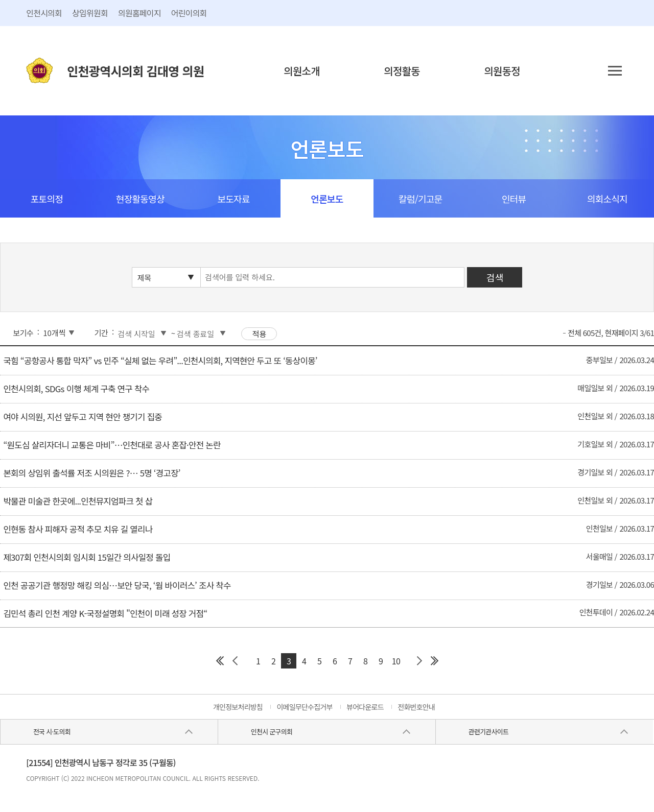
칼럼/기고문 (420, 199)
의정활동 (402, 71)
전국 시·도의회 (52, 732)
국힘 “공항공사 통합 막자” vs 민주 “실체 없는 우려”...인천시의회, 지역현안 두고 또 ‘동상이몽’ (160, 361)
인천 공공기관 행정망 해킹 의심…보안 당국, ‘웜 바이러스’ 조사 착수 (117, 585)
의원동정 (502, 71)
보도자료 (233, 199)
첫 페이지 (220, 661)
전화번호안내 (416, 707)
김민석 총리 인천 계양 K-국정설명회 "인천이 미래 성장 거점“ (105, 613)
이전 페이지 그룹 (235, 661)
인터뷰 (514, 199)
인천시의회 (44, 13)
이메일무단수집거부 (304, 707)
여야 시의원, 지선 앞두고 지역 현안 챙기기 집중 (83, 417)
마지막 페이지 (434, 661)
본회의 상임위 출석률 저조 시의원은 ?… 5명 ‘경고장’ (91, 473)
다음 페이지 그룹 (419, 661)
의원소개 (302, 71)
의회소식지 (607, 199)
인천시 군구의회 (272, 732)
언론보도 (327, 199)
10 (396, 661)
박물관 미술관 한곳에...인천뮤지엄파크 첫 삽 (78, 501)
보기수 (23, 333)
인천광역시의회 (135, 71)
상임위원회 (90, 13)
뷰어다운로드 (365, 707)
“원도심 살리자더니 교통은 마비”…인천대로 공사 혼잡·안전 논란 (112, 445)
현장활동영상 (140, 199)
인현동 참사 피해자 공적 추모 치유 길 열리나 (78, 529)
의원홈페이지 (139, 13)
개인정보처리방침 (238, 707)
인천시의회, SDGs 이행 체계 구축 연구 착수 (76, 389)
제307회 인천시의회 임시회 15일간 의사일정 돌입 (87, 557)
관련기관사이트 (488, 732)
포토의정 (47, 199)
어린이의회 (189, 13)
